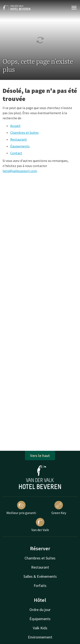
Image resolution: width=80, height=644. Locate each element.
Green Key (59, 508)
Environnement (40, 637)
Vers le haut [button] (40, 456)
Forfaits (40, 586)
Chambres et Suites (24, 133)
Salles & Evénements (40, 576)
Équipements (20, 146)
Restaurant (19, 139)
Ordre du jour (40, 610)
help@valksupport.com (20, 171)
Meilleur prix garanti (21, 508)
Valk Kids (40, 628)
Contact (16, 153)
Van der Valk (40, 525)
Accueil (15, 126)
